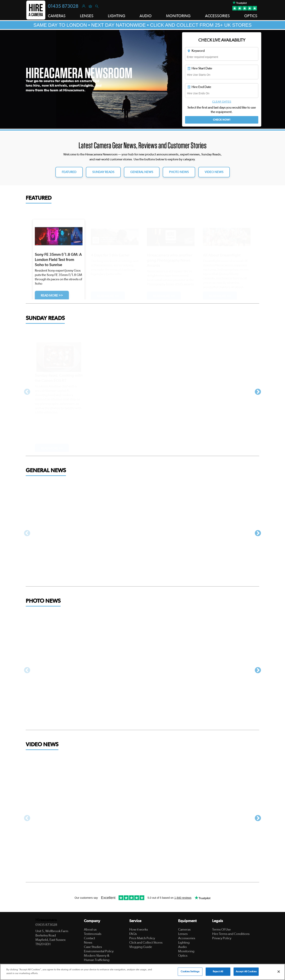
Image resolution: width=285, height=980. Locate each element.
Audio (182, 947)
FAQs (133, 934)
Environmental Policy (99, 951)
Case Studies (93, 947)
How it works (139, 929)
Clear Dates (222, 102)
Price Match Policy (142, 938)
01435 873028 (63, 6)
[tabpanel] (142, 79)
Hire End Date (199, 87)
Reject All (218, 972)
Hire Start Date (200, 68)
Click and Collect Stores (146, 943)
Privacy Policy (222, 938)
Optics (183, 956)
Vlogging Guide (141, 947)
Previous (27, 392)
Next (258, 392)
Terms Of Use (221, 929)
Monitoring (186, 951)
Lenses (183, 934)
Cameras (184, 929)
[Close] (279, 971)
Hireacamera (46, 920)
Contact (89, 938)
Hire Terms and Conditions (231, 934)
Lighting (184, 943)
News (88, 943)
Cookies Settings (190, 972)
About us (90, 929)
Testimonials (93, 934)
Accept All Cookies (246, 972)
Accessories (187, 938)
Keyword (196, 51)
